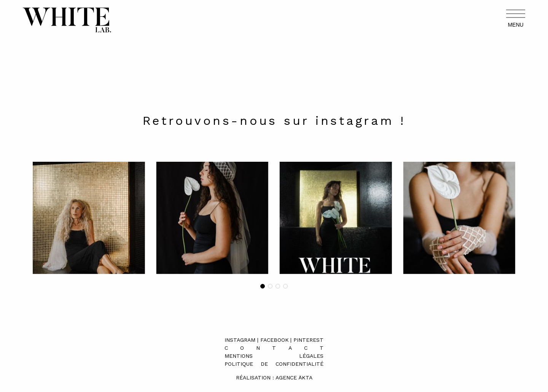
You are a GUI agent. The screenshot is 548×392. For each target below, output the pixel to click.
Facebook (275, 340)
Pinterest (308, 340)
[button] (263, 286)
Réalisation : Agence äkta (274, 378)
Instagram (240, 340)
